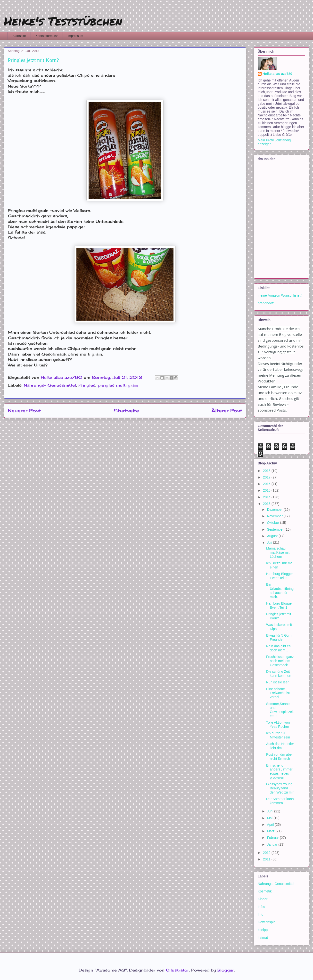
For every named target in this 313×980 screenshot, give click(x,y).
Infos (261, 907)
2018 (267, 471)
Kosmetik (265, 891)
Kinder (263, 899)
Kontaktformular (47, 36)
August (273, 536)
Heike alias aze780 (277, 74)
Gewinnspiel (267, 922)
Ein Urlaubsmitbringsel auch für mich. (280, 591)
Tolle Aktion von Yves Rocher (278, 725)
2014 (267, 497)
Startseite (19, 36)
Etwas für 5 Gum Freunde (279, 637)
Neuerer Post (24, 411)
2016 (267, 484)
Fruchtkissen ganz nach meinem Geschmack (280, 661)
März (271, 831)
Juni (271, 811)
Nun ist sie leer (277, 682)
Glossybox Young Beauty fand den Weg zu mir (280, 788)
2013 (267, 504)
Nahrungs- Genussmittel (50, 385)
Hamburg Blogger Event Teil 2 (280, 576)
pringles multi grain (118, 385)
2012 (267, 853)
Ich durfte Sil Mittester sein (278, 735)
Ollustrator (177, 970)
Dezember (275, 510)
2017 (267, 477)
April (271, 825)
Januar (273, 844)
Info (260, 915)
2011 (267, 859)
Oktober (273, 523)
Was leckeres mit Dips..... (279, 627)
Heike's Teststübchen (63, 21)
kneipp (263, 930)
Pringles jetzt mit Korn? (279, 616)
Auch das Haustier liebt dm (280, 746)
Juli (270, 543)
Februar (273, 838)
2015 (267, 490)
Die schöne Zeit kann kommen (279, 674)
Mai (270, 818)
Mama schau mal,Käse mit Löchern (278, 552)
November (275, 516)
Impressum (75, 36)
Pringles (87, 385)
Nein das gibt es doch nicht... (278, 648)
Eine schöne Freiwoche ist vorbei (278, 693)
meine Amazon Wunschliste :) (280, 295)
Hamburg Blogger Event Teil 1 (280, 605)
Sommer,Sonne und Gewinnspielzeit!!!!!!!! (280, 710)
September (276, 529)
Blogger (226, 970)
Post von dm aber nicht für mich (280, 757)
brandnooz (266, 303)
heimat (263, 938)
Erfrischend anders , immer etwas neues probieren (279, 771)
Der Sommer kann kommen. (280, 801)
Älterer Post (227, 411)
